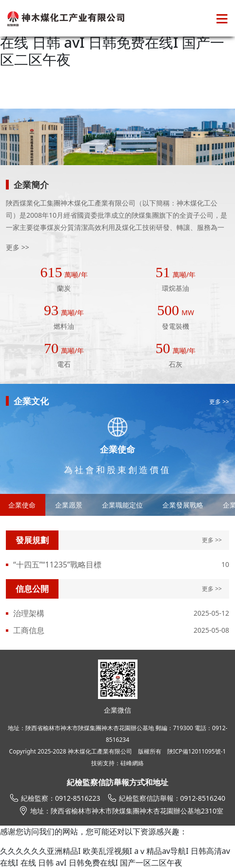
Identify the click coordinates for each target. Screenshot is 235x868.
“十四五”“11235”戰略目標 (57, 565)
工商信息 (29, 630)
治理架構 (29, 613)
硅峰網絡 (132, 763)
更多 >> (18, 247)
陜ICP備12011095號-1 (197, 751)
